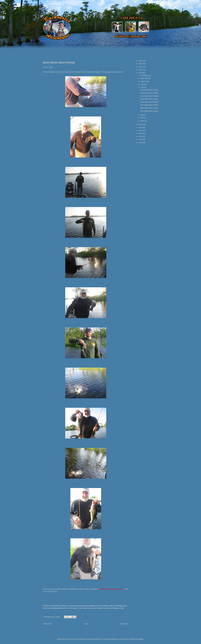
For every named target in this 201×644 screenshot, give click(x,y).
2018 (141, 128)
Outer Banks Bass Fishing (149, 90)
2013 (141, 143)
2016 (141, 134)
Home (86, 624)
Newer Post (47, 624)
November (144, 75)
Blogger (141, 639)
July (142, 84)
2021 (141, 70)
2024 (141, 64)
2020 (141, 73)
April (142, 118)
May (142, 115)
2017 (141, 131)
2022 (141, 67)
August (143, 81)
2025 (141, 61)
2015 (141, 137)
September (145, 78)
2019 (141, 125)
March (143, 121)
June (142, 87)
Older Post (124, 624)
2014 (141, 140)
